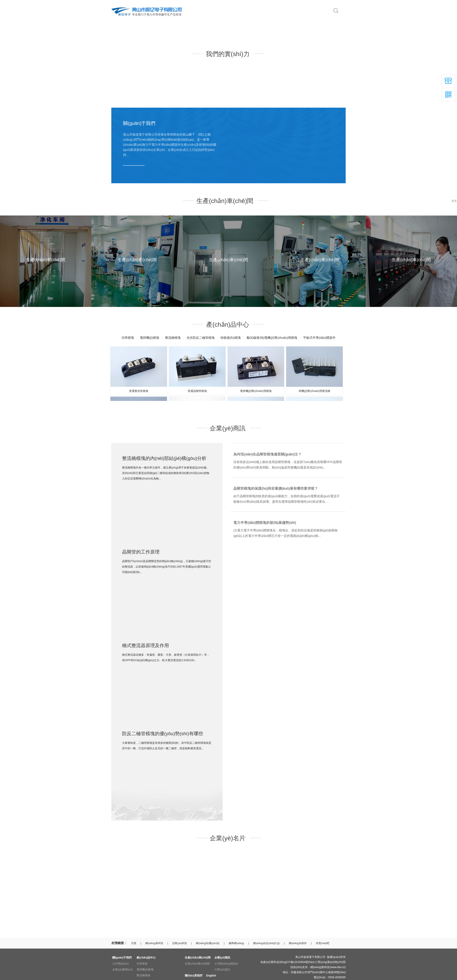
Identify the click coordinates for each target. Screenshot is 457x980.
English (316, 20)
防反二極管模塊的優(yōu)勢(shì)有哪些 (163, 734)
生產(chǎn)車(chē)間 (224, 20)
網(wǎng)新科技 (154, 943)
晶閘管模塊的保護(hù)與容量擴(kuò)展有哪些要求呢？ (276, 488)
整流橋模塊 (173, 338)
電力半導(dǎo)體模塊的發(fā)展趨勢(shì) (265, 523)
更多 (454, 201)
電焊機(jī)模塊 (150, 338)
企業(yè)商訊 (253, 20)
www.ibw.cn (338, 967)
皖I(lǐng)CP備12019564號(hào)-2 (297, 962)
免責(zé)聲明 (268, 962)
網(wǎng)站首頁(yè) (123, 20)
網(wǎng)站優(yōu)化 (208, 943)
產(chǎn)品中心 (187, 20)
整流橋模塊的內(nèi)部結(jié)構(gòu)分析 (164, 458)
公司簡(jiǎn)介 (121, 964)
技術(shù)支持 (299, 967)
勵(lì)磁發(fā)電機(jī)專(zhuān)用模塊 (272, 338)
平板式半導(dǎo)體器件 (319, 338)
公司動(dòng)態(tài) (226, 964)
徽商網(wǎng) (236, 943)
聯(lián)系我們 (287, 20)
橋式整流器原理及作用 (145, 645)
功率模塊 (128, 338)
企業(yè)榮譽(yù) (122, 969)
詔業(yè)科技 (179, 943)
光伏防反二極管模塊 (201, 338)
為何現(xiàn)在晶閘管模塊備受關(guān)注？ (267, 454)
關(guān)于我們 (154, 20)
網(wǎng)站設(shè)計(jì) (266, 943)
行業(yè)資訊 (222, 969)
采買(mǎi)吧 (322, 943)
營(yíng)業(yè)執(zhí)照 (332, 962)
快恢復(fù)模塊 (231, 338)
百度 (134, 943)
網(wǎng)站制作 (298, 943)
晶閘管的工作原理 (141, 552)
